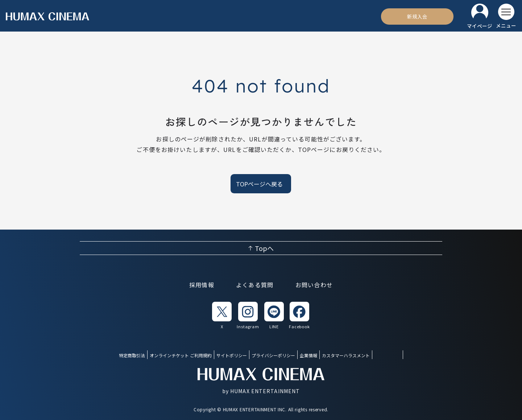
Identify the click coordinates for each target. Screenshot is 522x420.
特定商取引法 (132, 355)
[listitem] (222, 316)
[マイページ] (480, 17)
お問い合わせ (314, 285)
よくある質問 (255, 285)
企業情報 (308, 355)
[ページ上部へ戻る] (261, 248)
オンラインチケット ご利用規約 (181, 355)
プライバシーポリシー (273, 355)
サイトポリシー (232, 355)
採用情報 (202, 285)
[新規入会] (417, 16)
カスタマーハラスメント (346, 355)
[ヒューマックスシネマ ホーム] (47, 17)
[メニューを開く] (506, 16)
